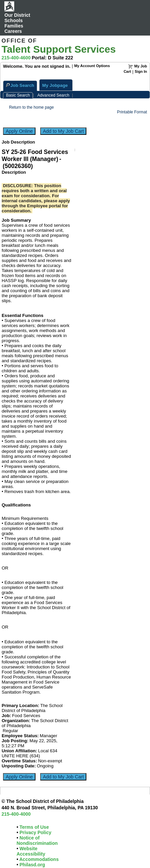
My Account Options (92, 66)
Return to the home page (31, 107)
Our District (17, 15)
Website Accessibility (31, 851)
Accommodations (38, 859)
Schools (13, 20)
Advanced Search (53, 95)
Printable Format (132, 112)
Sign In (141, 71)
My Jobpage (55, 85)
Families (14, 26)
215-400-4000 (16, 814)
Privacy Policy (35, 832)
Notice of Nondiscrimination (37, 840)
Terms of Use (33, 827)
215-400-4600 (16, 58)
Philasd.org (31, 865)
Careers (13, 31)
